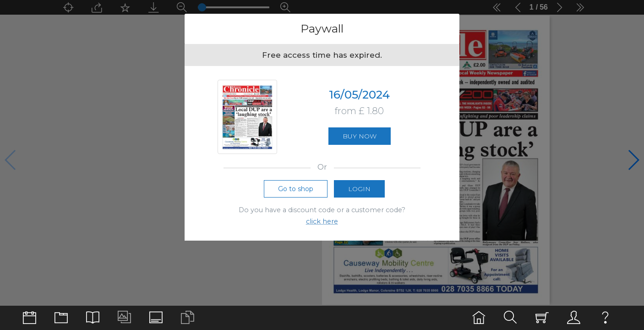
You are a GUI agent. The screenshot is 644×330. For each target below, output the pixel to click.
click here (322, 221)
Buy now (360, 136)
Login (359, 189)
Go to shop (296, 189)
